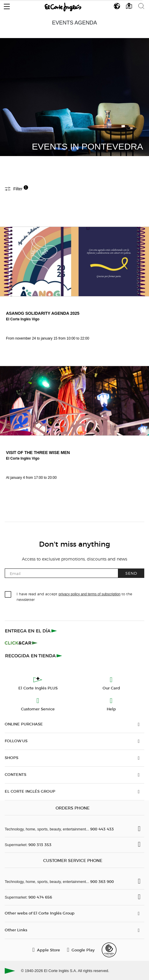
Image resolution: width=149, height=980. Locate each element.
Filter (16, 189)
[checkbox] (8, 595)
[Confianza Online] (109, 950)
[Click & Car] (21, 643)
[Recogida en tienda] (34, 655)
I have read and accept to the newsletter (74, 596)
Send (131, 573)
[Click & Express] (31, 631)
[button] (7, 5)
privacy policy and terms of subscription (89, 594)
